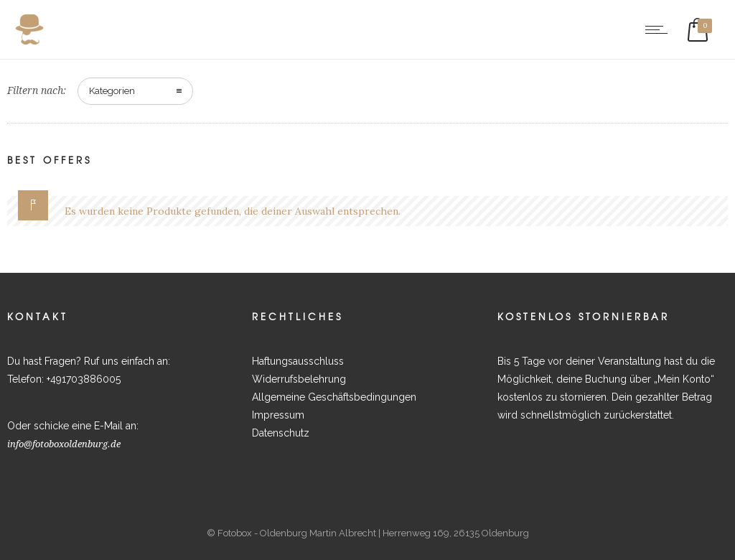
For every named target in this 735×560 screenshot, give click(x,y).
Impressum (278, 415)
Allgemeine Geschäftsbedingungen (334, 397)
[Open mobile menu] (660, 29)
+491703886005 (84, 379)
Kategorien (112, 91)
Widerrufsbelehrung (299, 379)
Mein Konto (684, 379)
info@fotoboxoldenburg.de (64, 444)
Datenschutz (281, 433)
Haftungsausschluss (298, 361)
